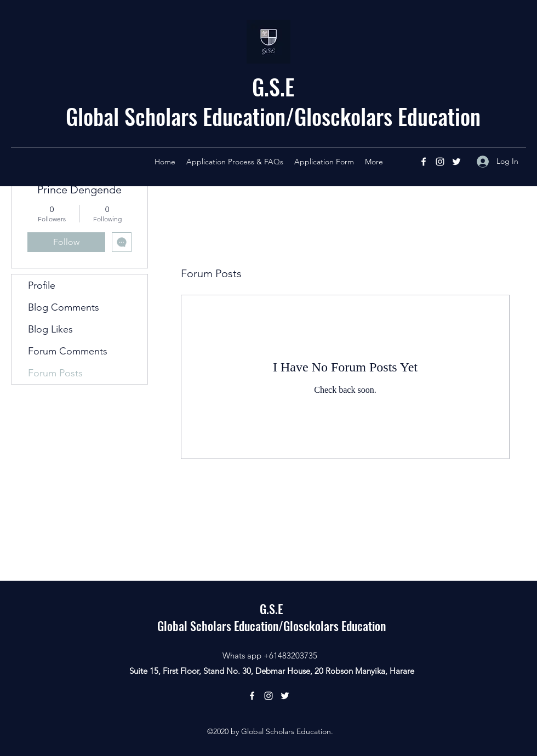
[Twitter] (456, 162)
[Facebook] (424, 162)
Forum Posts (55, 373)
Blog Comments (64, 307)
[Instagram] (440, 162)
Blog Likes (50, 329)
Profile (42, 285)
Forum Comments (68, 351)
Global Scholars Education (176, 116)
